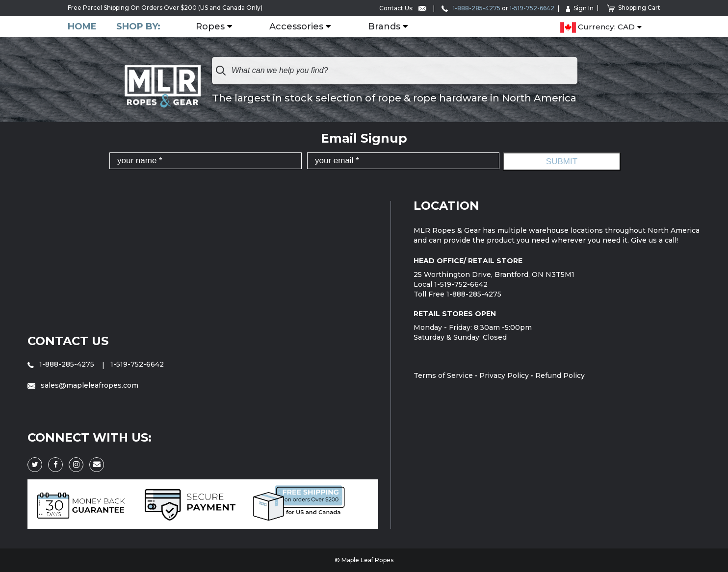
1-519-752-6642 (532, 8)
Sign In (580, 8)
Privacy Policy (504, 375)
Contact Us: (403, 8)
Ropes (210, 27)
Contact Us (68, 341)
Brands (384, 27)
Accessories (296, 27)
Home (82, 27)
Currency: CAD (598, 27)
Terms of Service (443, 375)
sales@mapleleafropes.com (83, 385)
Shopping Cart (634, 8)
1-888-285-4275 (471, 8)
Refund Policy (560, 375)
